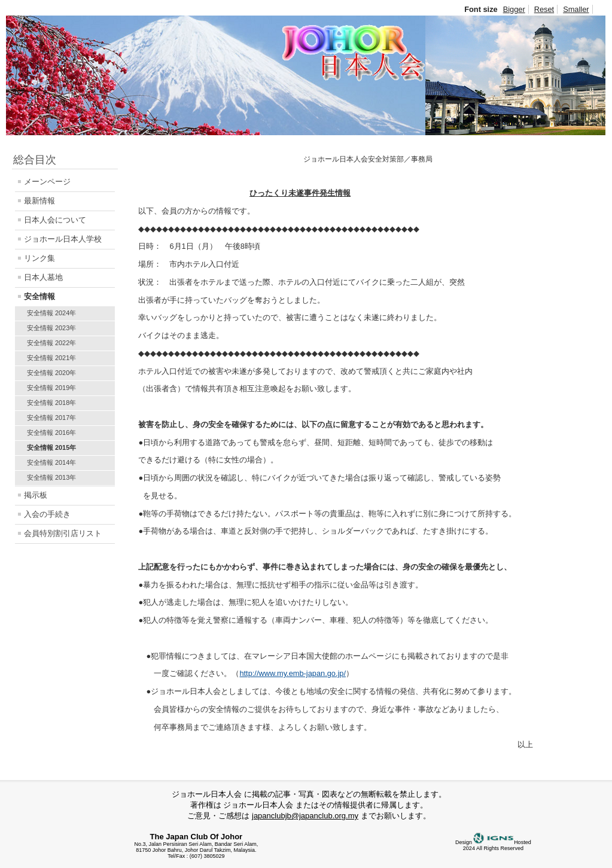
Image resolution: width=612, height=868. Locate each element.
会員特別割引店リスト (63, 533)
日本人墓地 (43, 277)
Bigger (514, 9)
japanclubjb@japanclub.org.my (305, 816)
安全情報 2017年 (51, 418)
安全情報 (39, 296)
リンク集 (39, 258)
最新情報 (39, 201)
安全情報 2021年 (51, 358)
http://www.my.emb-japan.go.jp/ (293, 673)
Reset (544, 9)
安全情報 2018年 (51, 403)
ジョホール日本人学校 (63, 239)
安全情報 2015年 (51, 447)
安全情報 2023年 (51, 328)
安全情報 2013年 (51, 477)
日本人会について (55, 220)
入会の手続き (47, 514)
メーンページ (47, 182)
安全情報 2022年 (51, 343)
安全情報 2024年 (51, 313)
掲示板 (36, 495)
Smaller (576, 9)
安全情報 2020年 (51, 373)
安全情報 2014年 (51, 462)
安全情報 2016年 (51, 433)
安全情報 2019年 (51, 388)
